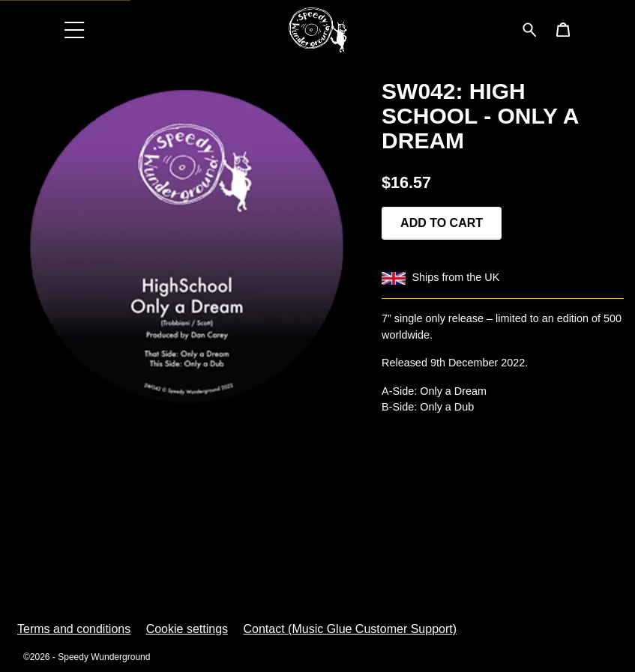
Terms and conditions (74, 629)
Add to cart (442, 223)
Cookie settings (187, 629)
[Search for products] (530, 29)
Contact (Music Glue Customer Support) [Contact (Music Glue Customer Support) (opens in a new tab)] (350, 629)
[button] (75, 30)
